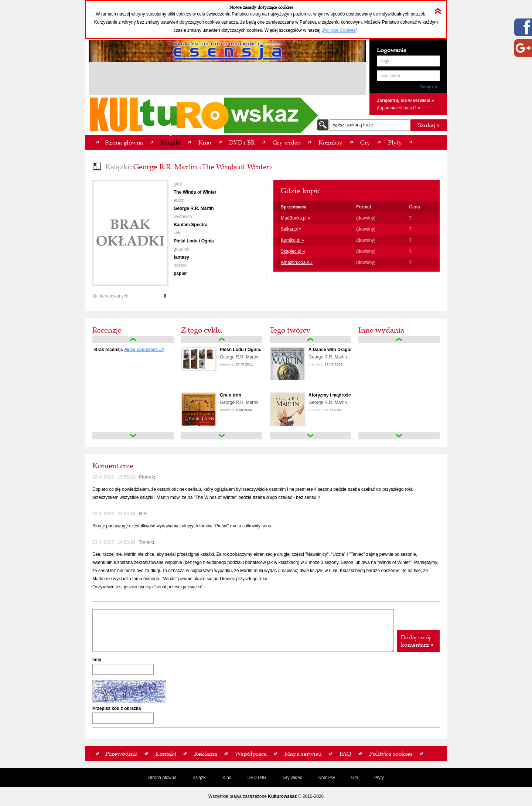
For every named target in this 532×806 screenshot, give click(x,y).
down (133, 436)
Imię (97, 660)
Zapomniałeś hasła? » (398, 108)
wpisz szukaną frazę (353, 125)
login (386, 61)
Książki (199, 778)
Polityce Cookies (339, 30)
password (391, 76)
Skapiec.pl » (293, 251)
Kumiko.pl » (292, 240)
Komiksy (327, 778)
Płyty (379, 778)
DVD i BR (257, 778)
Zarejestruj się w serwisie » (405, 101)
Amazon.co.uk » (297, 262)
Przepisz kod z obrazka (117, 708)
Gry (354, 778)
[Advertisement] (227, 80)
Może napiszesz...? (144, 350)
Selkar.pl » (291, 229)
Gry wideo (292, 778)
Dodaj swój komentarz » (417, 641)
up (133, 340)
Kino (227, 778)
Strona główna (162, 778)
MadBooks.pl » (295, 218)
